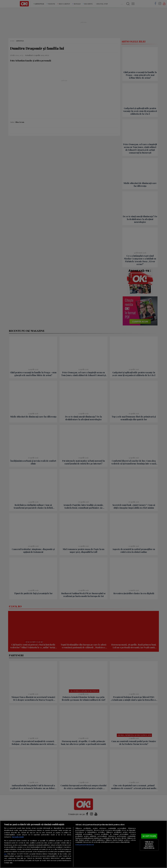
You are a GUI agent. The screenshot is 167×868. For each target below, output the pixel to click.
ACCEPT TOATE (149, 836)
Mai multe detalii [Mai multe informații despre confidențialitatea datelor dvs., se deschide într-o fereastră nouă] (18, 837)
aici (5, 854)
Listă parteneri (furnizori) (85, 845)
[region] (83, 844)
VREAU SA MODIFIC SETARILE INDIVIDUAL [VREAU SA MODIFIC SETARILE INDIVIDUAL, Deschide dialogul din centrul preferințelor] (149, 845)
